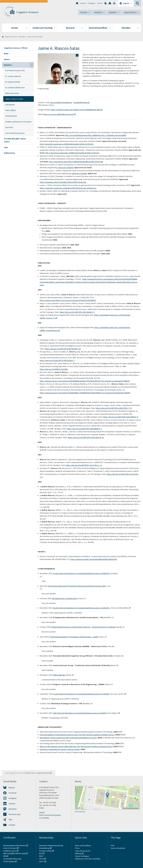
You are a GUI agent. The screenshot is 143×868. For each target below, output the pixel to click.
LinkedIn (12, 804)
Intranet (83, 3)
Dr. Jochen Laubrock (13, 76)
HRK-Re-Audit (20, 853)
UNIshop (78, 853)
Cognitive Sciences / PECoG (16, 48)
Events (7, 59)
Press (77, 848)
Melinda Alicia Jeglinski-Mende (37, 773)
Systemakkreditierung (12, 859)
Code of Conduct (10, 848)
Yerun (41, 859)
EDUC (41, 856)
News (6, 54)
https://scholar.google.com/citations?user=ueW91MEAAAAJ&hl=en (77, 110)
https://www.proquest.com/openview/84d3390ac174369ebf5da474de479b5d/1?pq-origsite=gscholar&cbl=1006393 (85, 393)
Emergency (92, 3)
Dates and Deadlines (83, 845)
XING (10, 820)
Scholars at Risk (45, 851)
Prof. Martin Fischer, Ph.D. (15, 70)
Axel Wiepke (10, 105)
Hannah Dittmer (11, 116)
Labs (6, 147)
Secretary (9, 127)
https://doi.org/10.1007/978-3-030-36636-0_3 (84, 429)
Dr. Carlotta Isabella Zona (15, 87)
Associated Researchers (15, 133)
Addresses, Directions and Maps (88, 859)
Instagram (13, 798)
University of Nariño (66, 168)
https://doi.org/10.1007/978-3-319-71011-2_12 (84, 465)
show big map (80, 811)
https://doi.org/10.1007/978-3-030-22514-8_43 (86, 437)
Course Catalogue (82, 856)
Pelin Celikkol (10, 110)
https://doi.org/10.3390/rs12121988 (54, 369)
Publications (9, 153)
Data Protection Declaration (50, 815)
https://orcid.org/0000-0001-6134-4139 (59, 114)
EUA (41, 853)
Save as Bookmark (118, 848)
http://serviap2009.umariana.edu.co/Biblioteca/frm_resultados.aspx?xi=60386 (96, 135)
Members (22, 37)
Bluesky (12, 788)
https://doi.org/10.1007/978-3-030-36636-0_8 (121, 417)
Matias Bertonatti (12, 93)
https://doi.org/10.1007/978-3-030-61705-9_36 (63, 349)
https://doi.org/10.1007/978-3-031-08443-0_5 (77, 312)
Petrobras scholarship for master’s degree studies (60, 749)
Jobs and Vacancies (83, 851)
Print (112, 845)
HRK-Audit (7, 853)
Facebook (13, 793)
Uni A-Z (100, 3)
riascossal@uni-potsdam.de (61, 102)
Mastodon (13, 809)
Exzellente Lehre (10, 851)
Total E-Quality (9, 861)
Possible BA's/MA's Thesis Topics (15, 140)
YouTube (12, 825)
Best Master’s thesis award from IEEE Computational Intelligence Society (68, 738)
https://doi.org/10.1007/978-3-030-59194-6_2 (57, 360)
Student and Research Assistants (18, 122)
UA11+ (42, 861)
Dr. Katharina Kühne (13, 82)
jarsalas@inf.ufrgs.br (82, 102)
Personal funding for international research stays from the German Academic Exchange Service (77, 735)
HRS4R (6, 856)
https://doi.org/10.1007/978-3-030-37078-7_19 (114, 408)
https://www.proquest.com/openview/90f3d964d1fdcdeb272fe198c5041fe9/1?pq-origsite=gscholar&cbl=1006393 (85, 381)
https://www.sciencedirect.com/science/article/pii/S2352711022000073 (68, 300)
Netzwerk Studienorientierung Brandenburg (51, 847)
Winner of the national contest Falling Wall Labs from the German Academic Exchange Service (76, 746)
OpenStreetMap (128, 808)
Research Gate (15, 814)
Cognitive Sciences (27, 12)
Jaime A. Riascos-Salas (35, 37)
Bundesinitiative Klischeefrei (15, 845)
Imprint (42, 812)
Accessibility (44, 818)
